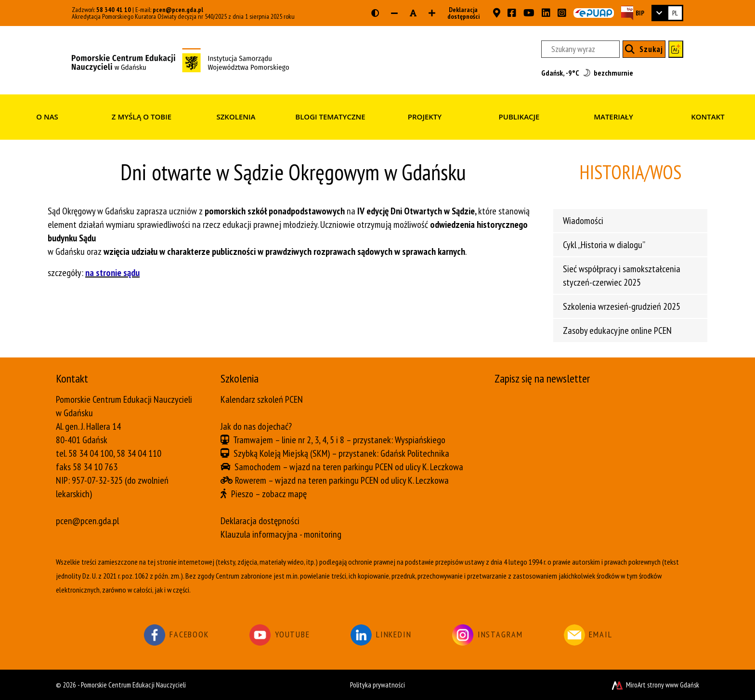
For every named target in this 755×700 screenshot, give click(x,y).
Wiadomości (583, 221)
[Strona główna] (180, 59)
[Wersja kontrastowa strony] (375, 13)
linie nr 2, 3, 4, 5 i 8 (313, 440)
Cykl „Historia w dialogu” (604, 245)
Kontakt (708, 117)
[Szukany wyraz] (580, 49)
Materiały (613, 117)
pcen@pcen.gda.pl (178, 10)
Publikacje (519, 117)
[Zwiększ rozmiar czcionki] (432, 13)
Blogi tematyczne (330, 117)
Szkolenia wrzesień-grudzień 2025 (622, 306)
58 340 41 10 (114, 10)
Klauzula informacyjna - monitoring (281, 534)
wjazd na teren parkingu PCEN (341, 467)
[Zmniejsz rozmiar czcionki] (394, 13)
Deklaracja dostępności (461, 13)
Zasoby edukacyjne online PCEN (617, 330)
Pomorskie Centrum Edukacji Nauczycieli (133, 685)
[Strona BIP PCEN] (633, 13)
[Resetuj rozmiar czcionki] (413, 13)
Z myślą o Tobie (142, 117)
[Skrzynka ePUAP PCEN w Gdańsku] (594, 13)
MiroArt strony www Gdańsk (655, 685)
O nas (47, 117)
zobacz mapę (284, 494)
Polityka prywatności (377, 685)
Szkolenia (236, 117)
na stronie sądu (112, 273)
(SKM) (320, 453)
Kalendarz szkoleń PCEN (262, 399)
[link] (667, 13)
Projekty (425, 117)
